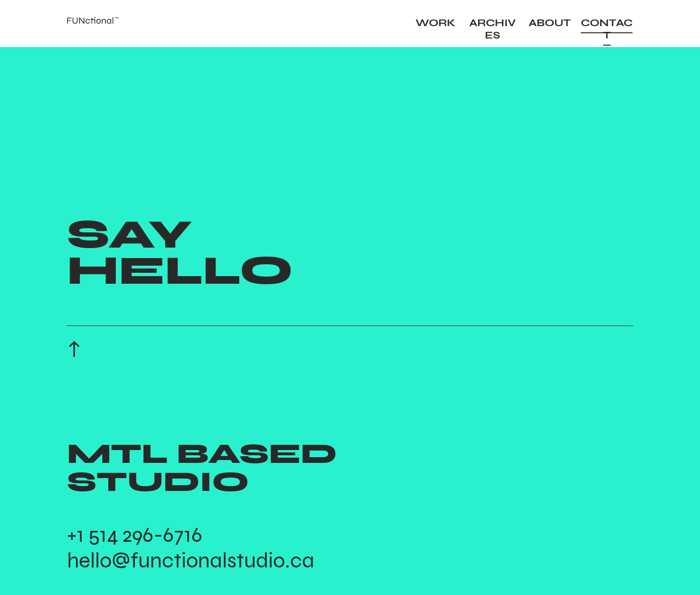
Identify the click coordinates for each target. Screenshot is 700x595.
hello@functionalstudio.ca (191, 560)
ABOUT (550, 23)
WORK (435, 23)
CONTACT (607, 29)
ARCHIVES (492, 29)
